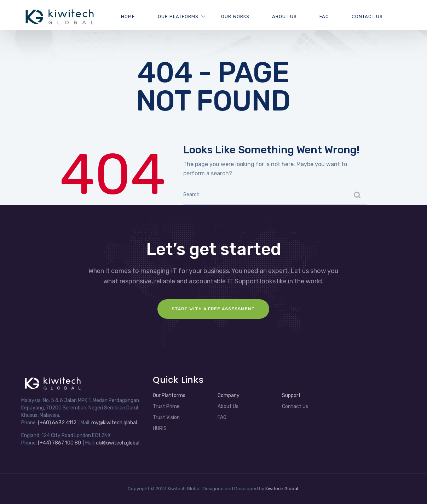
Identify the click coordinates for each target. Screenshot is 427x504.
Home (128, 16)
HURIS (160, 428)
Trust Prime (166, 406)
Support (291, 395)
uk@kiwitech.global (118, 443)
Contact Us (367, 16)
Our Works (235, 16)
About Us (284, 16)
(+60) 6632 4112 (57, 423)
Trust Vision (166, 417)
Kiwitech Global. (282, 489)
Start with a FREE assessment (213, 309)
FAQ (324, 16)
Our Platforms (178, 16)
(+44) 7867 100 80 (59, 443)
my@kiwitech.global (114, 423)
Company (229, 395)
